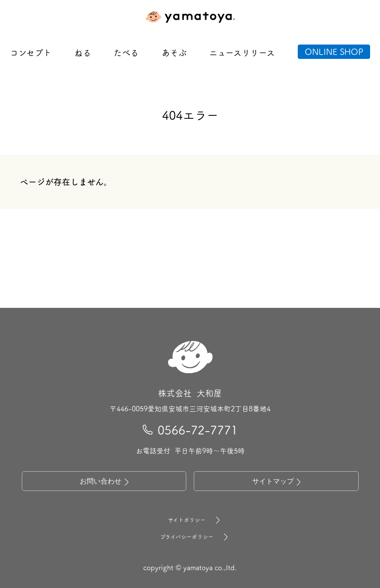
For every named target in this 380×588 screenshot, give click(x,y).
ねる (83, 52)
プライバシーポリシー (190, 537)
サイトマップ (276, 482)
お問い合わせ (104, 482)
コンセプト (31, 52)
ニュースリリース (242, 52)
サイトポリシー (190, 520)
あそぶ (174, 52)
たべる (126, 52)
